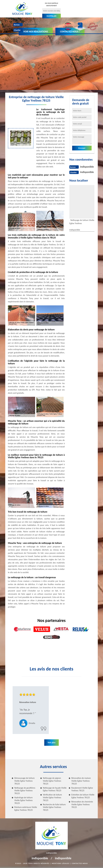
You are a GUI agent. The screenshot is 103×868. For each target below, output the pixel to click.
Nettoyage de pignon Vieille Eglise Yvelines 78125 (52, 781)
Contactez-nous (80, 863)
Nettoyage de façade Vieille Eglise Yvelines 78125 (55, 789)
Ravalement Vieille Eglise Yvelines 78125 (82, 789)
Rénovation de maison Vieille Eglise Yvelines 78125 (81, 781)
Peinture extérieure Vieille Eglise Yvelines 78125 (26, 809)
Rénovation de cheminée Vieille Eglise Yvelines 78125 (82, 804)
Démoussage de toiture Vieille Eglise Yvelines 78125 (24, 781)
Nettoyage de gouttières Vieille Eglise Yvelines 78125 (25, 791)
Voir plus (51, 742)
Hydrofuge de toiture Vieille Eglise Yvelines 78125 (23, 800)
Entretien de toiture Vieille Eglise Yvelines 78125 (83, 796)
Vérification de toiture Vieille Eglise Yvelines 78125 (52, 797)
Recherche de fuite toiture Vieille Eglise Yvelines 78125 (54, 807)
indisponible (31, 24)
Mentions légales (61, 863)
